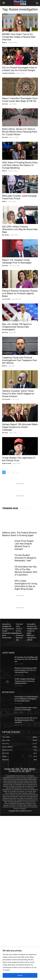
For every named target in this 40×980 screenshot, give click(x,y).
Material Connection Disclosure (20, 635)
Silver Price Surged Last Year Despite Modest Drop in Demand (24, 545)
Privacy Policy (7, 638)
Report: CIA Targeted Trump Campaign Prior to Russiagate (17, 261)
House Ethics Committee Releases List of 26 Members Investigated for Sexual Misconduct (26, 699)
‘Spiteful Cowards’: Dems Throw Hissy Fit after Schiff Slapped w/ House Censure (18, 394)
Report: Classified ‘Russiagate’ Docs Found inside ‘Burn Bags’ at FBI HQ (20, 100)
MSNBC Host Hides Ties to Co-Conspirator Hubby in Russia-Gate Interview (19, 37)
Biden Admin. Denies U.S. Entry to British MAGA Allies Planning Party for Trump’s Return (20, 132)
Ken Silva (5, 104)
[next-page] (17, 472)
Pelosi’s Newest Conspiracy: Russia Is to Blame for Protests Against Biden (20, 293)
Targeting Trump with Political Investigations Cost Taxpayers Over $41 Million (20, 360)
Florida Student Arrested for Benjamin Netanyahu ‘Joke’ (25, 558)
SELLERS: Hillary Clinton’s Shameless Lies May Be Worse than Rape (20, 229)
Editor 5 (4, 366)
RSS (17, 640)
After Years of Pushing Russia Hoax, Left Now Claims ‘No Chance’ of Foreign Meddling (20, 165)
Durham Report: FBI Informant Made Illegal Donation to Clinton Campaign (20, 427)
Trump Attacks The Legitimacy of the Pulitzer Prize (19, 459)
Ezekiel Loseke (7, 463)
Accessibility (31, 624)
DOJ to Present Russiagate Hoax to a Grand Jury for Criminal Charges (20, 69)
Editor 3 (4, 171)
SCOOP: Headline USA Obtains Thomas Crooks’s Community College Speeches (25, 681)
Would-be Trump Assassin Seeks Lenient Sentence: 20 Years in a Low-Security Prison (26, 670)
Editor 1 (4, 42)
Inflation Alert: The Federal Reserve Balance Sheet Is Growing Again (20, 534)
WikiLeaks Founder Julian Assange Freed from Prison (19, 197)
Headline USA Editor (9, 73)
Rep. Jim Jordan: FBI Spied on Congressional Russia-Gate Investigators (17, 327)
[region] (20, 964)
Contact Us (31, 631)
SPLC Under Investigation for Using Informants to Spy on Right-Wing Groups (26, 585)
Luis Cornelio (6, 299)
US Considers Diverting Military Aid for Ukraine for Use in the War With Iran (26, 659)
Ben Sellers (6, 235)
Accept (20, 975)
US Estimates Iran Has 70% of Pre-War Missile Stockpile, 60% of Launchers (26, 571)
